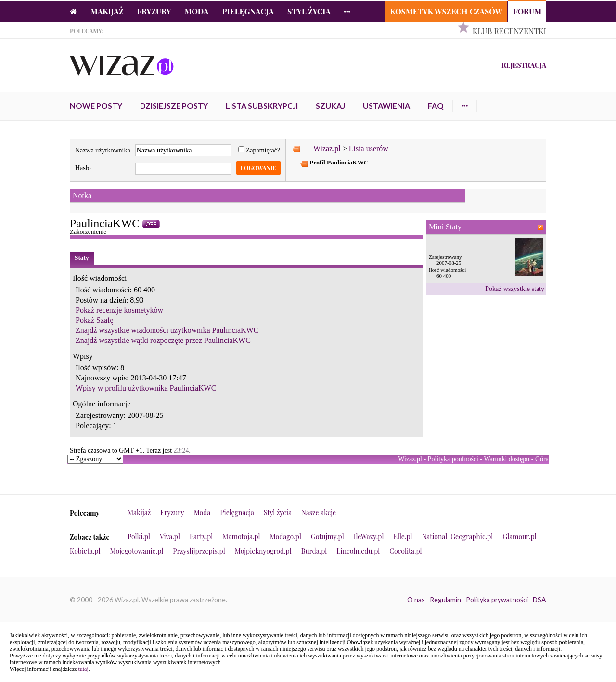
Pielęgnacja (248, 11)
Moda (197, 11)
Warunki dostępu (507, 459)
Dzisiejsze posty (174, 106)
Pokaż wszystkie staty (515, 289)
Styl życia (309, 11)
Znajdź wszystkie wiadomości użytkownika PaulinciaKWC (167, 330)
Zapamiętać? (259, 150)
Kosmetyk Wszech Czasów (446, 11)
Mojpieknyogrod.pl (263, 551)
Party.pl (201, 537)
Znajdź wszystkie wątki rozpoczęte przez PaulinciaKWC (163, 340)
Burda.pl (314, 551)
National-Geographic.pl (458, 537)
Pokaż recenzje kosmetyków (119, 310)
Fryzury (154, 11)
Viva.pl (170, 537)
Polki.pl (139, 537)
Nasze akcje (319, 512)
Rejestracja (524, 65)
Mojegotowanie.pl (137, 551)
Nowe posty (96, 106)
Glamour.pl (519, 537)
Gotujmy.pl (327, 537)
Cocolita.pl (405, 551)
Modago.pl (286, 537)
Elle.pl (403, 537)
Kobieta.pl (85, 551)
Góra (542, 459)
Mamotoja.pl (241, 537)
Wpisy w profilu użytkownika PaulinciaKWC (146, 388)
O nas (416, 600)
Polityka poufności (453, 459)
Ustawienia (386, 106)
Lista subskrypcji (262, 106)
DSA (539, 600)
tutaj (83, 669)
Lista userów (369, 148)
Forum (527, 11)
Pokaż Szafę (95, 320)
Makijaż (107, 11)
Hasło (83, 168)
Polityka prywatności (497, 600)
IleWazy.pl (369, 537)
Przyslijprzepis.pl (199, 551)
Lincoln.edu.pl (358, 551)
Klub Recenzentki (509, 31)
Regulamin (445, 600)
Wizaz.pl (327, 148)
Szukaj (330, 106)
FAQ (436, 106)
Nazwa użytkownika (103, 150)
